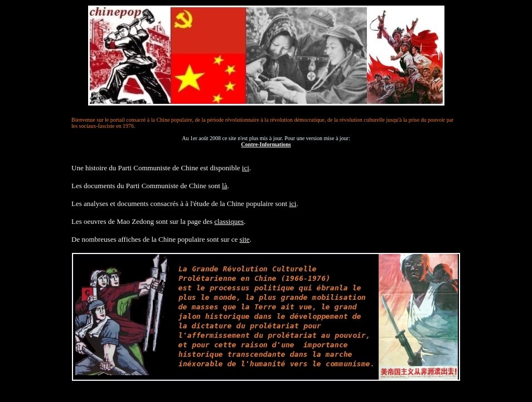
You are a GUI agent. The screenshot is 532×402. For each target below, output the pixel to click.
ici (246, 168)
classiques (229, 221)
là (224, 186)
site (245, 239)
